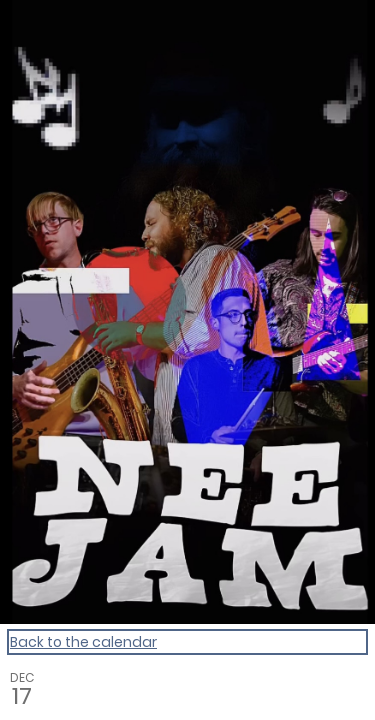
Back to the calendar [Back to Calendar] (83, 642)
